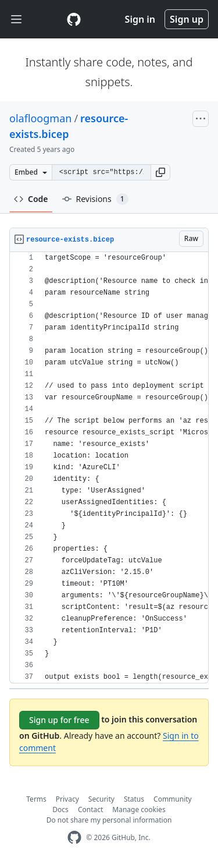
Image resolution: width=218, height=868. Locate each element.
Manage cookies (139, 809)
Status (134, 799)
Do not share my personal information (109, 820)
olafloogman (40, 118)
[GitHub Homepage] (74, 837)
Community (173, 799)
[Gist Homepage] (74, 19)
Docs (60, 809)
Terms (36, 799)
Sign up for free (59, 720)
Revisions (95, 199)
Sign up (187, 19)
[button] (160, 172)
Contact (90, 809)
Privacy (67, 799)
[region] (109, 468)
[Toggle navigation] (16, 20)
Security (101, 799)
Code (31, 199)
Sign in (140, 19)
